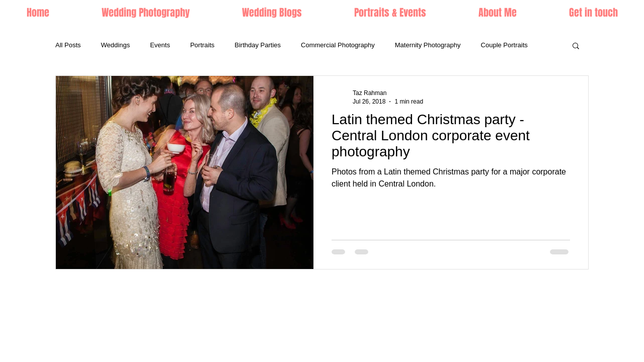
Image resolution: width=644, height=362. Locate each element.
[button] (390, 13)
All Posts (68, 45)
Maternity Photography (428, 45)
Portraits (202, 45)
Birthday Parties (258, 45)
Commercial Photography (338, 45)
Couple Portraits (504, 45)
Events (160, 45)
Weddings (116, 45)
